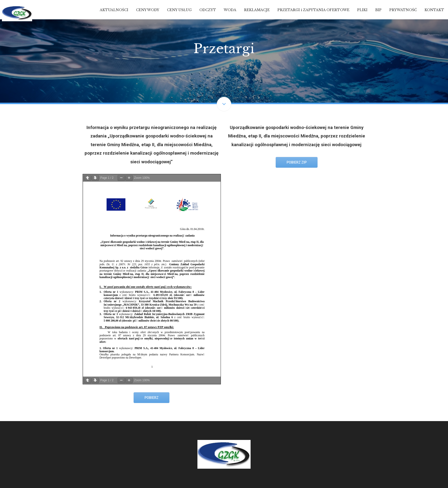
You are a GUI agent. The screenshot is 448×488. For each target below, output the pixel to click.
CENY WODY (148, 10)
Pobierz (152, 398)
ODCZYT (208, 10)
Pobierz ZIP (297, 162)
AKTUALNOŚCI (114, 10)
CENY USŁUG (179, 10)
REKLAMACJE (257, 10)
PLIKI (362, 10)
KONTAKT (434, 10)
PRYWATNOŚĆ (403, 10)
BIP (378, 10)
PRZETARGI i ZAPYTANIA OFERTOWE (313, 10)
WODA (230, 10)
